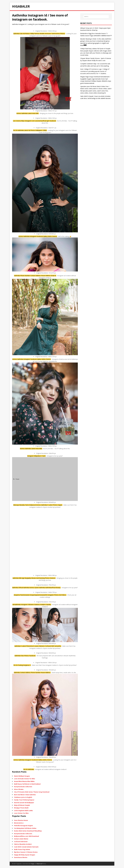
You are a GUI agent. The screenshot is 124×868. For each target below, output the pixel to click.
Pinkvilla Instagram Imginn (23, 826)
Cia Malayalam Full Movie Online (25, 828)
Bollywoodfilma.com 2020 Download (26, 836)
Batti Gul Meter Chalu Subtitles (25, 795)
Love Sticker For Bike (21, 813)
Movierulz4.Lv (19, 823)
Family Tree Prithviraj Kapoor (24, 800)
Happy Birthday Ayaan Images (25, 855)
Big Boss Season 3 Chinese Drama (26, 852)
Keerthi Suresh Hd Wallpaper (24, 803)
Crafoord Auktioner (21, 842)
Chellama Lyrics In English (23, 797)
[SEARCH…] (96, 17)
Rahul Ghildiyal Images (22, 776)
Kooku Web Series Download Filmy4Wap (28, 831)
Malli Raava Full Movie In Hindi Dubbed (27, 784)
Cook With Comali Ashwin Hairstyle (26, 847)
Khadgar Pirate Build (21, 808)
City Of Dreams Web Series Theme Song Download (32, 792)
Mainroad (39, 864)
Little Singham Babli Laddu (23, 811)
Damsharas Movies (21, 857)
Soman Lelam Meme (21, 839)
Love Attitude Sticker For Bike (25, 779)
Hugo (33, 864)
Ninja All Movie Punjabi (22, 805)
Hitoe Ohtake (19, 789)
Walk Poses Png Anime (22, 849)
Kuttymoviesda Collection (23, 787)
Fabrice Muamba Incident (23, 844)
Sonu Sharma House (21, 820)
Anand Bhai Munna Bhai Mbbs (24, 781)
